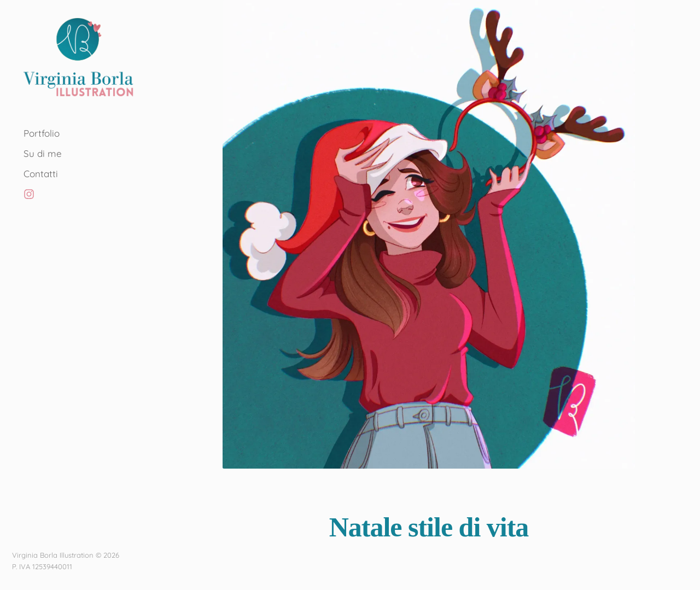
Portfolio (42, 133)
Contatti (41, 174)
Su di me (43, 153)
